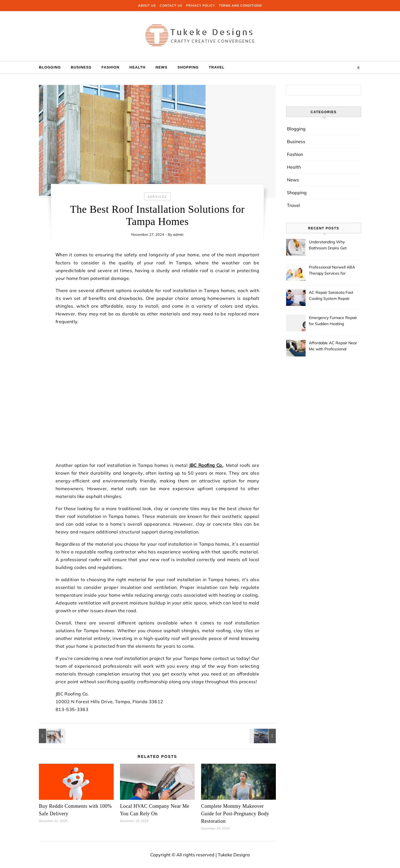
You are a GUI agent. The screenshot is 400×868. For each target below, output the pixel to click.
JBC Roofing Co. (206, 465)
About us (147, 6)
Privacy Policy (201, 6)
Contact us (171, 6)
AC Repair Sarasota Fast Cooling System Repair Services (331, 296)
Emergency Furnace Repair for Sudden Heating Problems (333, 321)
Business (81, 67)
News (162, 67)
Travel (217, 67)
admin (178, 234)
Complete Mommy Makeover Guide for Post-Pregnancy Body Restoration (235, 814)
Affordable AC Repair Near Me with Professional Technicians (333, 346)
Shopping (188, 67)
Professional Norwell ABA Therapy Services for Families (332, 271)
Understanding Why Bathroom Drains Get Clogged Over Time (328, 246)
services (157, 197)
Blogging (50, 67)
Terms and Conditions (240, 6)
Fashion (110, 67)
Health (137, 67)
